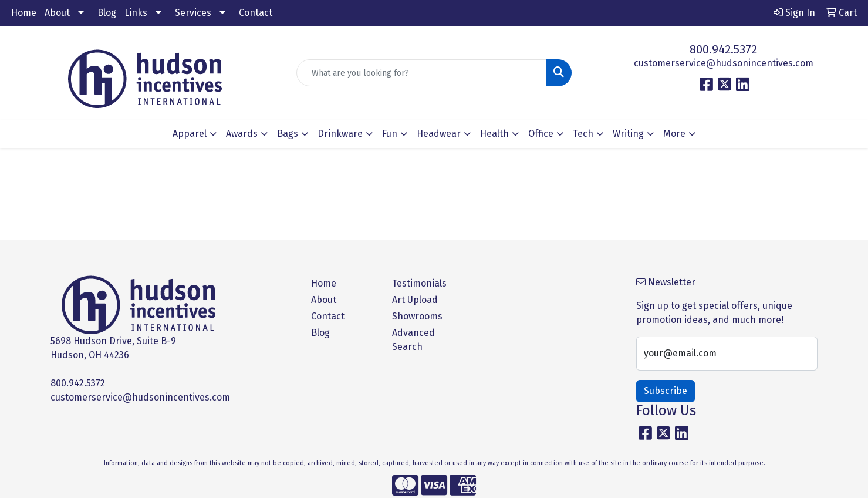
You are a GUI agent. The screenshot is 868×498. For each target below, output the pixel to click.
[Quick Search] (422, 73)
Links (136, 13)
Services (193, 13)
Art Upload (415, 300)
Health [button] (494, 134)
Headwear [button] (439, 134)
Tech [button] (583, 134)
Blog (107, 13)
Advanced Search (413, 340)
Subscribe (666, 391)
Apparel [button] (190, 134)
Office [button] (541, 134)
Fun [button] (390, 134)
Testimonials (419, 283)
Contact (256, 13)
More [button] (674, 134)
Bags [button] (288, 134)
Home (24, 13)
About (57, 13)
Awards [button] (242, 134)
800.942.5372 (723, 49)
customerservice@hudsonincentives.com (724, 63)
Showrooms (417, 316)
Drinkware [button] (340, 134)
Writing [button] (628, 134)
